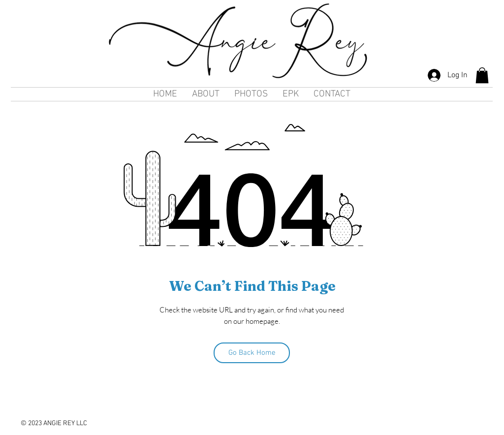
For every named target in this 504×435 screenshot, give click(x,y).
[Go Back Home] (252, 353)
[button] (482, 75)
